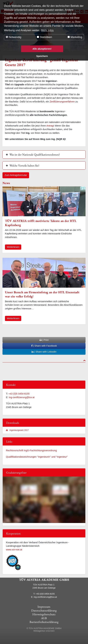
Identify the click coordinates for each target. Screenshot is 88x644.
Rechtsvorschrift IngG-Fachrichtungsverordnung (31, 450)
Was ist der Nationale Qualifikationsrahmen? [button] (35, 154)
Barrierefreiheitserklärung (44, 622)
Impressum (44, 607)
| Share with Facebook (44, 346)
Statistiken (44, 37)
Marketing (75, 37)
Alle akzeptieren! (42, 49)
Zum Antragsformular (16, 175)
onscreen (50, 631)
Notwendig (14, 37)
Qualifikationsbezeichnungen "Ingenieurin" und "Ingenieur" (37, 457)
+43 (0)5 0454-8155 (19, 394)
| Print (44, 340)
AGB (44, 618)
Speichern (42, 56)
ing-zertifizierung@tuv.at (22, 397)
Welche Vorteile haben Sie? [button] (24, 165)
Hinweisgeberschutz (44, 614)
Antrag (50, 126)
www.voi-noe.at (14, 550)
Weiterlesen (13, 247)
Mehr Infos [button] (47, 30)
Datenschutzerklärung (44, 610)
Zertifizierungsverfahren (62, 102)
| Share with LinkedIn (44, 352)
